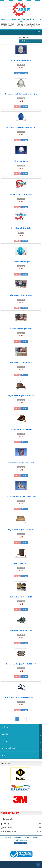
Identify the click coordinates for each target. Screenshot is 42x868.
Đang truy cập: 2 (21, 843)
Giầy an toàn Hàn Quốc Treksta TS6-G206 (21, 664)
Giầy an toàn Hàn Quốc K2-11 (21, 630)
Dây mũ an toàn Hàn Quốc (21, 228)
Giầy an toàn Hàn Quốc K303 (21, 329)
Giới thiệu (6, 727)
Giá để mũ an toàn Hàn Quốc (21, 195)
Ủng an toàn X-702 (21, 563)
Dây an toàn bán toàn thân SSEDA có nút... (21, 698)
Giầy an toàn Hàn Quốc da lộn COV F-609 (21, 496)
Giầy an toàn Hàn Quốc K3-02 (21, 295)
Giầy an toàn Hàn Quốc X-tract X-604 (21, 396)
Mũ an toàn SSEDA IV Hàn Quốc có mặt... (21, 128)
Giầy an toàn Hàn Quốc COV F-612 (21, 463)
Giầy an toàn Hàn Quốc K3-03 (21, 362)
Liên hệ (5, 755)
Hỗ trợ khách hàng (9, 748)
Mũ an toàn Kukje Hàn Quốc (21, 60)
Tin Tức (5, 741)
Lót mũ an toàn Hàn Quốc (21, 262)
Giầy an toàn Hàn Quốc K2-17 (21, 597)
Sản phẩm (6, 734)
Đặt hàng (17, 73)
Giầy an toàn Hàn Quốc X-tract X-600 (21, 530)
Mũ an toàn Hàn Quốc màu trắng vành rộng (21, 94)
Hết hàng (17, 107)
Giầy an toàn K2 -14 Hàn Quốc (21, 429)
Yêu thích (25, 73)
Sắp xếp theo (24, 37)
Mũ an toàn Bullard (21, 161)
